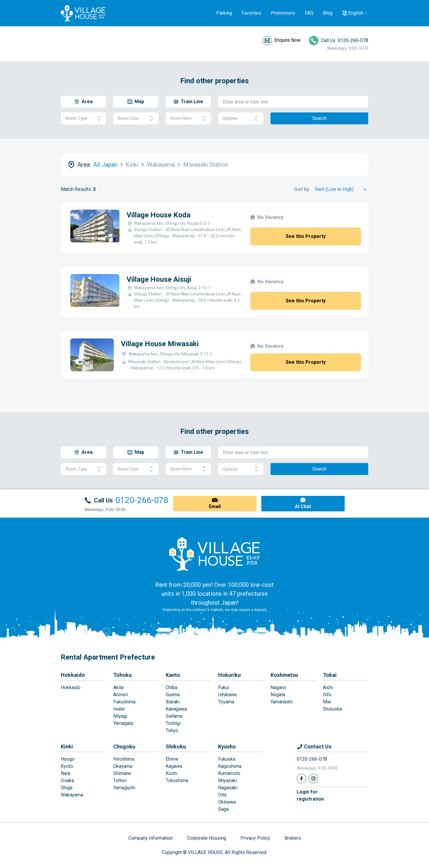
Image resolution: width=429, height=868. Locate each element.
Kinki (67, 746)
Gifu (327, 695)
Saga (223, 809)
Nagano (278, 687)
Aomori (121, 695)
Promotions (283, 13)
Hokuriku (229, 675)
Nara (66, 773)
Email (215, 506)
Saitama (174, 716)
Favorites (251, 13)
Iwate (119, 709)
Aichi (328, 687)
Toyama (226, 702)
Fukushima (124, 702)
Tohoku (122, 675)
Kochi (171, 773)
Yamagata (123, 723)
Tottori (120, 780)
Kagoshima (230, 766)
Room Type (83, 119)
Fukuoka (227, 759)
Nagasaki (228, 788)
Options (241, 119)
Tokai (330, 675)
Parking (224, 13)
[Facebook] (301, 779)
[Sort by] (342, 189)
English (356, 13)
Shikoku (176, 746)
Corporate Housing (207, 838)
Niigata (278, 695)
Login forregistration (310, 795)
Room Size (136, 119)
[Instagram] (313, 779)
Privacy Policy (255, 838)
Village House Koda (158, 215)
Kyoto (67, 766)
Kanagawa (176, 709)
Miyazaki (227, 780)
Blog (328, 13)
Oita (222, 795)
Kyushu (227, 746)
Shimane (122, 773)
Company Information (151, 838)
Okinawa (227, 802)
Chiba (171, 687)
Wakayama (72, 795)
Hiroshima (124, 759)
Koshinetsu (284, 675)
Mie (327, 702)
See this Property (306, 236)
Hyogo (68, 759)
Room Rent (188, 119)
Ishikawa (227, 695)
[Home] (214, 554)
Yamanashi (282, 702)
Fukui (224, 687)
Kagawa (174, 766)
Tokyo (172, 730)
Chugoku (124, 746)
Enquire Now (287, 40)
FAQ (309, 13)
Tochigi (173, 723)
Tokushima (177, 780)
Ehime (172, 759)
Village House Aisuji (159, 279)
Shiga (67, 788)
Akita (118, 687)
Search (319, 118)
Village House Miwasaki (160, 344)
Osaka (67, 780)
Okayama (123, 766)
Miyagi (120, 716)
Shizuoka (332, 709)
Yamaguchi (124, 788)
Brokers (293, 838)
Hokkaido (73, 675)
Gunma (173, 695)
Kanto (173, 675)
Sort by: (302, 189)
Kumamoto (229, 773)
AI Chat (303, 506)
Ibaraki (173, 702)
